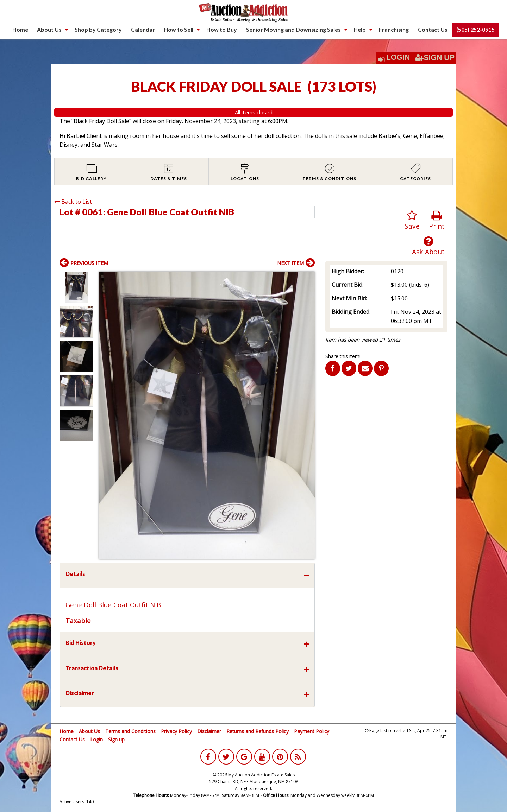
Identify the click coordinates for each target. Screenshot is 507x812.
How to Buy (222, 29)
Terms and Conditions (130, 731)
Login (398, 57)
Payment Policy (312, 731)
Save (412, 220)
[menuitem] (20, 30)
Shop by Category (98, 29)
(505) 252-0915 (475, 29)
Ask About (428, 246)
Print (437, 220)
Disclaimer (209, 731)
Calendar (143, 29)
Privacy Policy (176, 731)
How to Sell (179, 29)
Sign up (116, 739)
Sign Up (435, 58)
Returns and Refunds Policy (258, 731)
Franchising (394, 29)
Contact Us (433, 29)
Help (360, 29)
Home (20, 29)
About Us (49, 29)
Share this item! (343, 356)
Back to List (73, 202)
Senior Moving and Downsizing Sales (293, 29)
